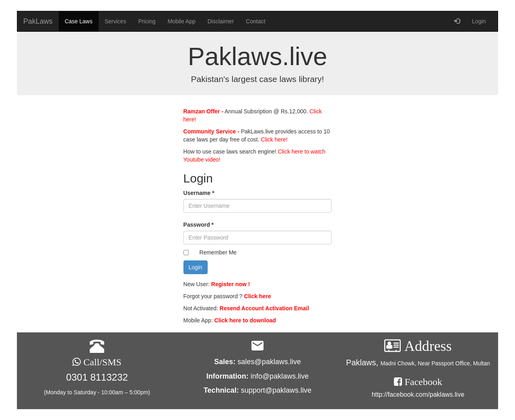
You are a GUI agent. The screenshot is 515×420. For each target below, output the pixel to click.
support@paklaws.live (276, 390)
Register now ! (231, 284)
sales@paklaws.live (269, 362)
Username (199, 193)
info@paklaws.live (280, 376)
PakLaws (38, 21)
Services (115, 21)
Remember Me (218, 252)
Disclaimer (221, 21)
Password (199, 225)
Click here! (274, 139)
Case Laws (79, 21)
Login (479, 21)
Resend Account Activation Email (264, 308)
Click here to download (245, 320)
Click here (258, 296)
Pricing (147, 21)
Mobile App (181, 21)
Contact (255, 21)
